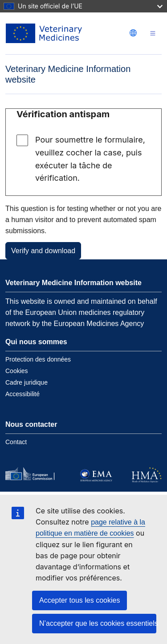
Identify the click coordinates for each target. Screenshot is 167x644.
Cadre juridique (26, 382)
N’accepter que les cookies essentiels (98, 623)
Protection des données (38, 359)
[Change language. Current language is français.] (133, 33)
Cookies (17, 371)
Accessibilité (22, 394)
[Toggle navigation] (153, 34)
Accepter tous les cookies (79, 600)
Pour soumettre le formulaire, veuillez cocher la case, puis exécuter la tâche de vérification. (90, 159)
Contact (16, 442)
